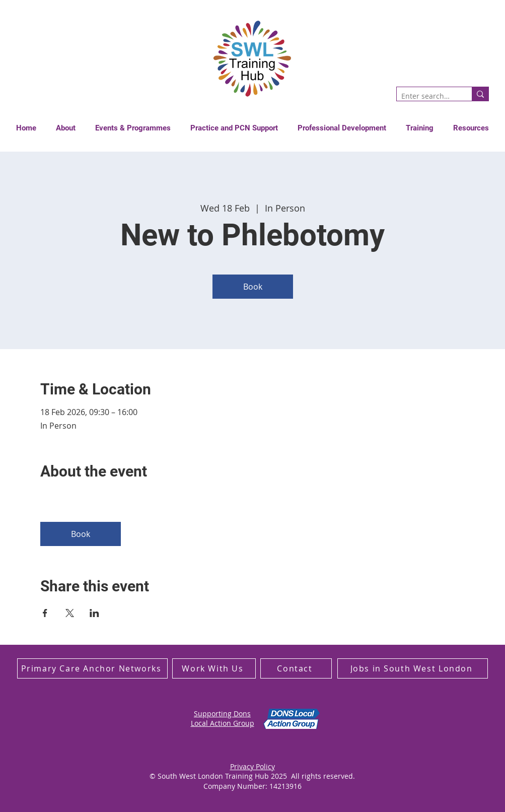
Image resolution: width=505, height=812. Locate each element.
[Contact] (296, 668)
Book (253, 287)
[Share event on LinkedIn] (94, 613)
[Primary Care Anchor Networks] (92, 668)
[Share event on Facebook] (45, 613)
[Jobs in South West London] (413, 668)
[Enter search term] (426, 96)
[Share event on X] (70, 613)
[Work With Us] (214, 668)
